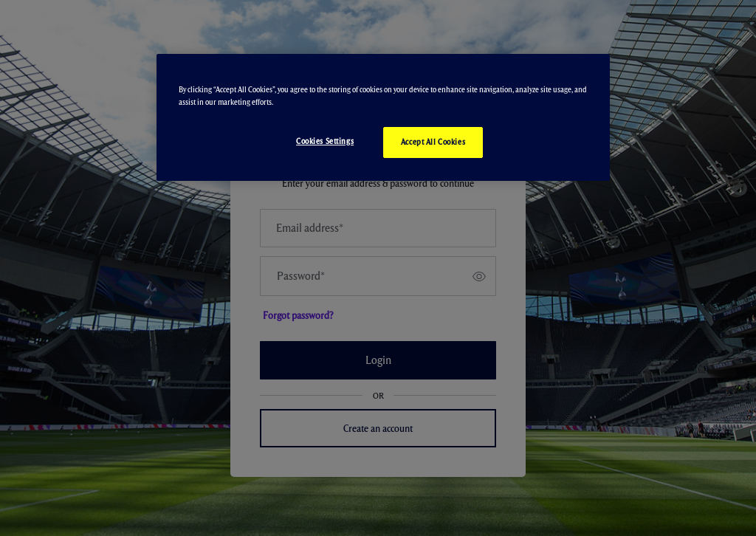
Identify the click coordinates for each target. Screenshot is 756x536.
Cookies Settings (325, 141)
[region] (383, 117)
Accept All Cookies (433, 142)
